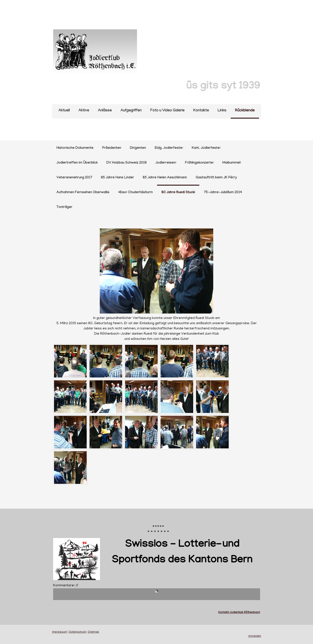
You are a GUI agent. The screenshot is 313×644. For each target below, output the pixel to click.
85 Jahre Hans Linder (117, 178)
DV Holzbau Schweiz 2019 (126, 163)
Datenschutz (77, 632)
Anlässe (105, 111)
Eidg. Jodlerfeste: (169, 148)
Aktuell (64, 111)
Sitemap (93, 632)
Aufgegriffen (131, 111)
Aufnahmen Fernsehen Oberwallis (83, 193)
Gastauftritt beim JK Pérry (216, 178)
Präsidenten (112, 148)
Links (222, 111)
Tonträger (64, 207)
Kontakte (201, 111)
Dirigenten (138, 148)
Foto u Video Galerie (167, 111)
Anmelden (255, 636)
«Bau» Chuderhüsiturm (135, 193)
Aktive (84, 111)
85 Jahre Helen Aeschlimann (165, 178)
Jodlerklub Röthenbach (245, 613)
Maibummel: (232, 163)
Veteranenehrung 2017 (74, 178)
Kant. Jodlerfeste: (206, 148)
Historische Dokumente (75, 148)
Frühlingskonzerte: (199, 163)
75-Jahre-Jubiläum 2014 (223, 193)
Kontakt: (224, 613)
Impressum (60, 632)
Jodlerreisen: (166, 163)
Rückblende (245, 111)
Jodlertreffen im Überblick (77, 163)
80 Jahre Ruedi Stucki (178, 193)
